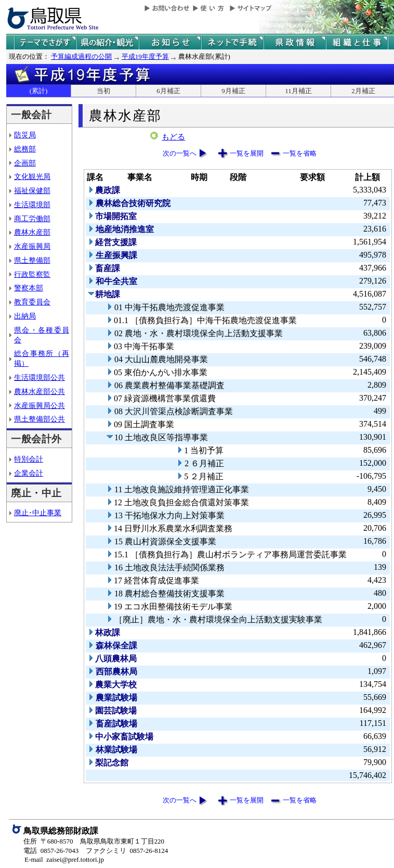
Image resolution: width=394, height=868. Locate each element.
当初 (103, 91)
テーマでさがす (45, 42)
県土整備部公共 (40, 419)
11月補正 (298, 91)
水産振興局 (32, 246)
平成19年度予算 (145, 56)
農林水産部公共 (40, 391)
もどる (173, 137)
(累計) (39, 91)
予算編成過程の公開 (81, 56)
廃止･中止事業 (38, 513)
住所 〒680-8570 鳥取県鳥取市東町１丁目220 (94, 841)
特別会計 (29, 459)
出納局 (25, 316)
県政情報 (295, 42)
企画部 (25, 163)
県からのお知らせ (170, 42)
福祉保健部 (32, 190)
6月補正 (168, 91)
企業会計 (29, 473)
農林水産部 (32, 232)
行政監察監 (32, 274)
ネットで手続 (232, 42)
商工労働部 (32, 219)
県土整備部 (32, 260)
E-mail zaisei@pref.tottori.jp (64, 859)
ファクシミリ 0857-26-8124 (127, 851)
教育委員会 (32, 302)
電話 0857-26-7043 (51, 851)
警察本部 (29, 288)
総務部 (25, 149)
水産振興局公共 (40, 405)
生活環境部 (32, 205)
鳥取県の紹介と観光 (108, 42)
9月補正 (233, 91)
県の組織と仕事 (357, 42)
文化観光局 (32, 176)
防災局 (25, 135)
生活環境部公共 (40, 377)
